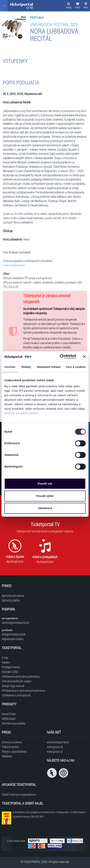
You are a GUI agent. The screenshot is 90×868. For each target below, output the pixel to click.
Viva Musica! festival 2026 (54, 24)
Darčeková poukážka (14, 723)
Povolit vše (45, 484)
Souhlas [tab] (10, 367)
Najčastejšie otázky (13, 639)
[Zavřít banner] (84, 357)
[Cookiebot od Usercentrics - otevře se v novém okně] (60, 357)
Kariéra (6, 662)
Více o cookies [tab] (76, 367)
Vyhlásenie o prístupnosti (16, 695)
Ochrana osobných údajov (17, 681)
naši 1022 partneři (24, 386)
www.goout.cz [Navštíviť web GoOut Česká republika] (55, 751)
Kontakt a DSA (10, 672)
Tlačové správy (10, 747)
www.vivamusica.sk (14, 265)
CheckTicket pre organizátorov (19, 794)
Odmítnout (45, 508)
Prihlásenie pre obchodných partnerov (24, 690)
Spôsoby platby (11, 600)
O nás (5, 658)
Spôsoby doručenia (13, 596)
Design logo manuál (13, 686)
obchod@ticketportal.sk (16, 623)
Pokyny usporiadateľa (14, 751)
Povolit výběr (45, 496)
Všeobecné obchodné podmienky (21, 676)
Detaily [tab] (26, 367)
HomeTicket (9, 714)
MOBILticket (9, 719)
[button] (77, 6)
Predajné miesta (11, 667)
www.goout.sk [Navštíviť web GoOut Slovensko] (55, 747)
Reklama (7, 756)
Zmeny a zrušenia (12, 742)
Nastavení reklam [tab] (49, 367)
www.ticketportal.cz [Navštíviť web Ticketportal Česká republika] (58, 742)
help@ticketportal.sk (14, 634)
